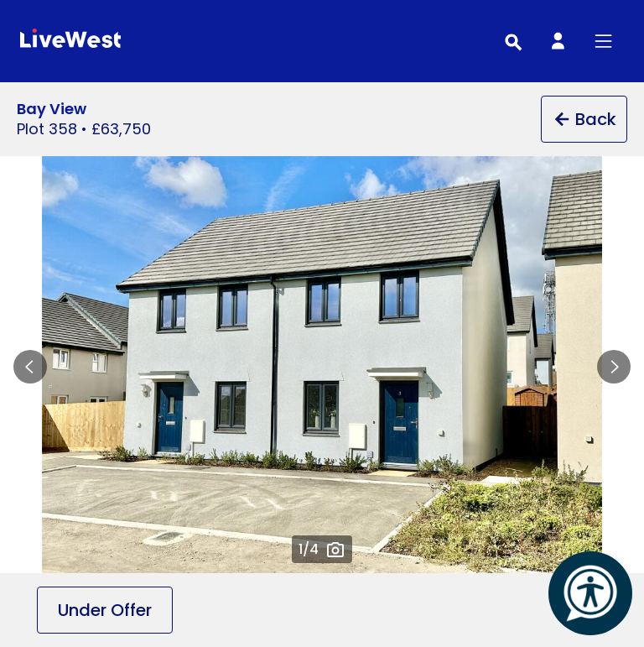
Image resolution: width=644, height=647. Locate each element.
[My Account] (558, 41)
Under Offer (105, 610)
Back (584, 119)
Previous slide (30, 367)
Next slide (614, 367)
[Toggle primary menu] (603, 41)
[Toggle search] (512, 41)
